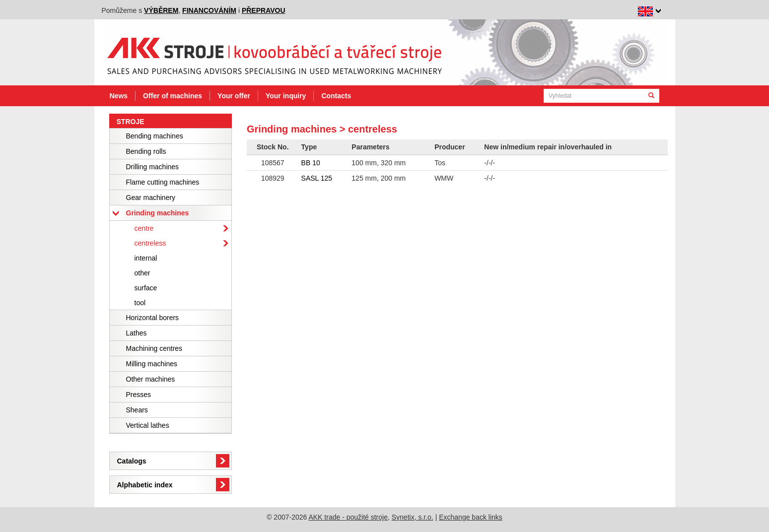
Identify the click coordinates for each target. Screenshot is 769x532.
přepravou (264, 10)
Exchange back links (471, 517)
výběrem (161, 10)
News (119, 96)
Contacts (336, 96)
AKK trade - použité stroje (348, 517)
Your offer (234, 96)
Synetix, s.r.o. (413, 517)
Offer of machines (173, 96)
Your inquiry (286, 96)
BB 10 (311, 163)
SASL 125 (317, 178)
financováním (209, 10)
